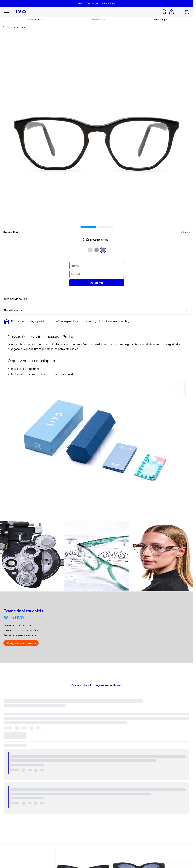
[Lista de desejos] (179, 12)
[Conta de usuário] (172, 12)
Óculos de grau (34, 20)
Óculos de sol (98, 20)
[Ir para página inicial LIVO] (19, 12)
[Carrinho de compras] (187, 12)
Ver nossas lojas (120, 321)
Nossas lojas (161, 20)
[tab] (88, 227)
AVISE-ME (97, 283)
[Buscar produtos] (164, 12)
